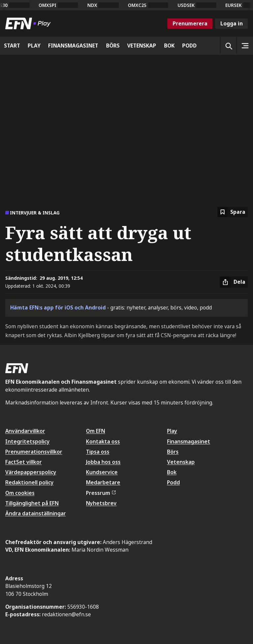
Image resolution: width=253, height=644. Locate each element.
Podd (173, 482)
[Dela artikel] (234, 282)
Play (172, 431)
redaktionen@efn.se (66, 614)
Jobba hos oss (103, 462)
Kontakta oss (103, 441)
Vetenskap (181, 462)
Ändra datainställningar (36, 513)
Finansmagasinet (189, 441)
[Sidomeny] (245, 46)
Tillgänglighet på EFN (32, 503)
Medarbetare (103, 482)
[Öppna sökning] (228, 46)
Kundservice (102, 472)
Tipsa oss (98, 452)
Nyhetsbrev (101, 503)
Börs (173, 452)
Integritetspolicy (28, 441)
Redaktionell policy (29, 482)
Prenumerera (190, 23)
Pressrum (101, 493)
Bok (172, 472)
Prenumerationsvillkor (34, 452)
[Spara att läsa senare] (233, 212)
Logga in (232, 23)
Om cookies (20, 493)
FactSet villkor (24, 462)
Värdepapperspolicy (31, 472)
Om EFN (96, 431)
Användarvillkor (25, 431)
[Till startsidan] (29, 23)
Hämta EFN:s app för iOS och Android (58, 307)
